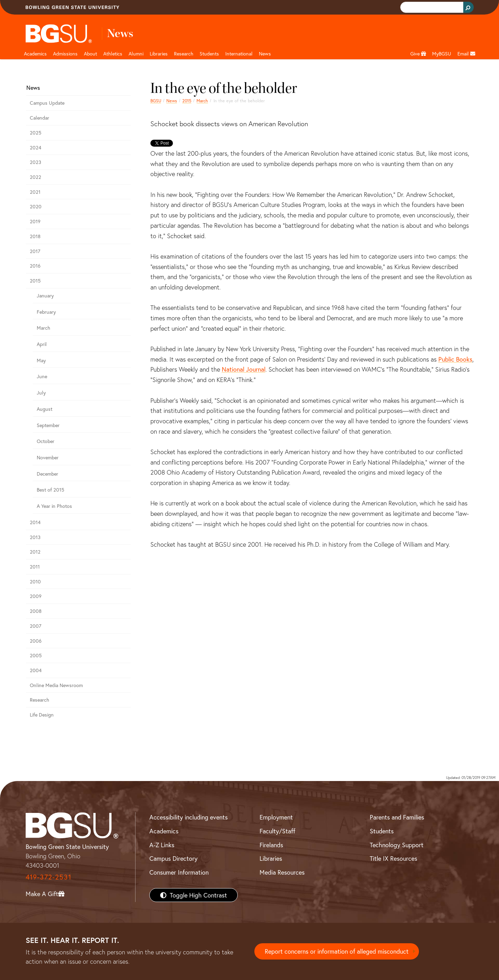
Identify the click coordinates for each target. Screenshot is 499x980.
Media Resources (282, 872)
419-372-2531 (49, 877)
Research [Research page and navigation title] (184, 54)
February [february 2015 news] (46, 312)
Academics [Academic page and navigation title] (35, 54)
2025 (36, 133)
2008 (36, 611)
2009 (36, 596)
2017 (35, 251)
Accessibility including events (189, 817)
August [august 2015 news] (45, 409)
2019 (35, 221)
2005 (36, 655)
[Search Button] (469, 7)
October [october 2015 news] (46, 441)
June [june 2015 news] (42, 376)
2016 (35, 266)
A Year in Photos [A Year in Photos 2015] (54, 506)
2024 (36, 148)
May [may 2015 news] (41, 360)
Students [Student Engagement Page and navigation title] (209, 54)
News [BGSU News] (265, 54)
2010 (35, 582)
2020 (36, 206)
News (172, 101)
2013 (35, 537)
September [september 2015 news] (48, 425)
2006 (36, 641)
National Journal (244, 369)
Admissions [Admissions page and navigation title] (65, 54)
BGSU (156, 101)
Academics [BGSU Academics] (164, 831)
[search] (431, 7)
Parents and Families (397, 817)
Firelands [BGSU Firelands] (271, 845)
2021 (35, 192)
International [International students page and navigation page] (239, 54)
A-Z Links (162, 845)
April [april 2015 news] (42, 344)
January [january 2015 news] (45, 296)
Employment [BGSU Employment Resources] (276, 817)
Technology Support (397, 845)
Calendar (40, 118)
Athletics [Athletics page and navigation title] (113, 54)
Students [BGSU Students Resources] (382, 831)
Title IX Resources (393, 858)
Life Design (42, 715)
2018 (35, 236)
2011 (35, 567)
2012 (35, 552)
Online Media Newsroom (56, 685)
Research (40, 700)
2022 (36, 177)
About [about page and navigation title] (90, 54)
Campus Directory (173, 858)
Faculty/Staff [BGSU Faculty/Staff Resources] (277, 831)
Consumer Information (179, 872)
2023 (36, 162)
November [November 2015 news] (48, 457)
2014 (35, 522)
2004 (36, 670)
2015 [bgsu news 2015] (187, 101)
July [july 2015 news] (41, 393)
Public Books (455, 359)
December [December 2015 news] (47, 474)
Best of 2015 (50, 490)
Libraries (159, 54)
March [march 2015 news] (202, 101)
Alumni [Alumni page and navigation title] (136, 54)
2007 (36, 626)
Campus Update (47, 103)
